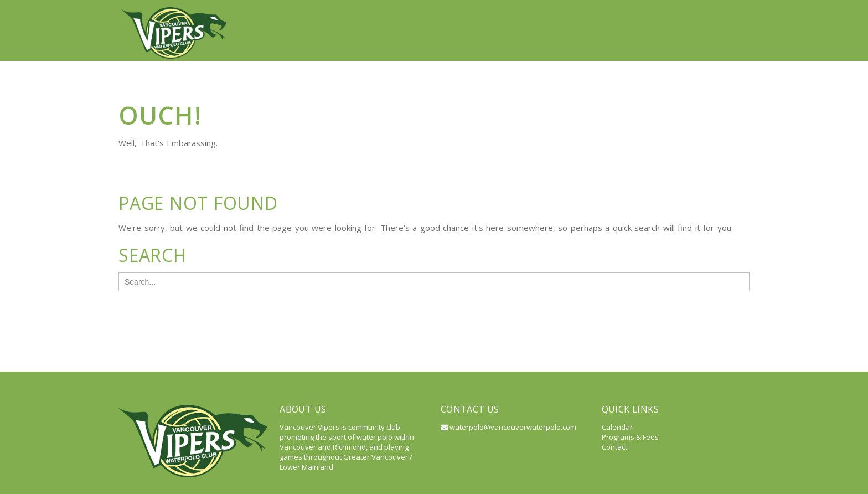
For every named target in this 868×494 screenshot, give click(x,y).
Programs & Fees (630, 398)
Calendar (666, 11)
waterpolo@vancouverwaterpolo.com (508, 388)
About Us (420, 11)
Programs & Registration (512, 11)
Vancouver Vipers (347, 11)
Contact (722, 11)
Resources (606, 11)
